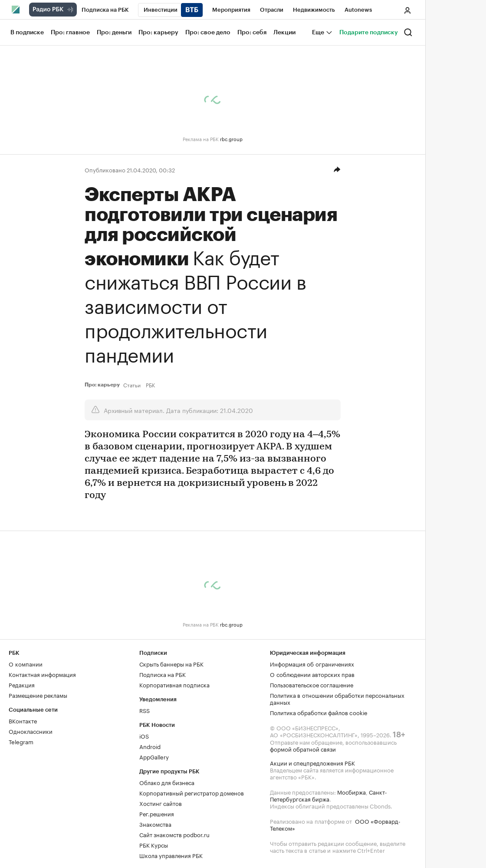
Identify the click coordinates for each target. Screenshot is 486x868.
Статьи (132, 385)
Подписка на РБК (163, 674)
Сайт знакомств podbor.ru (174, 834)
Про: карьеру (102, 385)
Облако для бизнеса (167, 782)
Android (150, 746)
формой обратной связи (303, 749)
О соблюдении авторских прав (312, 674)
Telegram (21, 741)
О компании (26, 663)
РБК (150, 385)
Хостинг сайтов (161, 803)
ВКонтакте (23, 720)
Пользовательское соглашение (312, 684)
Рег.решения (157, 813)
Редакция (22, 684)
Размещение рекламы (38, 695)
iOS (144, 736)
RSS (144, 710)
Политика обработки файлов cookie (319, 712)
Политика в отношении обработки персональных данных (337, 698)
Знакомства (155, 824)
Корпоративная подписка (174, 684)
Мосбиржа (351, 792)
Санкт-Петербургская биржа (328, 795)
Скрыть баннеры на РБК (171, 663)
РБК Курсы (154, 845)
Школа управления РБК (171, 855)
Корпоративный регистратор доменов (192, 792)
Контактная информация (42, 674)
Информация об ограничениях (312, 663)
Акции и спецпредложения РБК (312, 762)
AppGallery (154, 756)
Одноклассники (31, 731)
